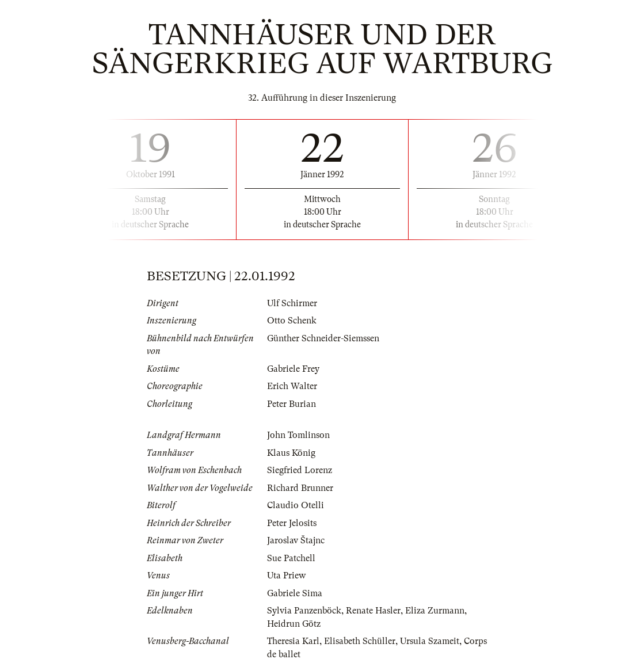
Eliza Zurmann (435, 611)
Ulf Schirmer (292, 303)
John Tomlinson (298, 435)
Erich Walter (292, 386)
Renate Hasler (373, 611)
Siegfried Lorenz (300, 470)
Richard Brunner (300, 488)
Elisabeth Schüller (360, 641)
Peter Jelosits (292, 523)
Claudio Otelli (296, 505)
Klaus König (291, 453)
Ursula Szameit (430, 641)
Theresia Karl (293, 641)
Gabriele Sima (295, 593)
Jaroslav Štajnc (296, 540)
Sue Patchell (291, 558)
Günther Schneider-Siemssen (323, 338)
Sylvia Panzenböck (304, 611)
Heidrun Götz (294, 624)
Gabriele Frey (293, 369)
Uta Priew (286, 576)
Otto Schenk (292, 321)
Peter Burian (291, 404)
